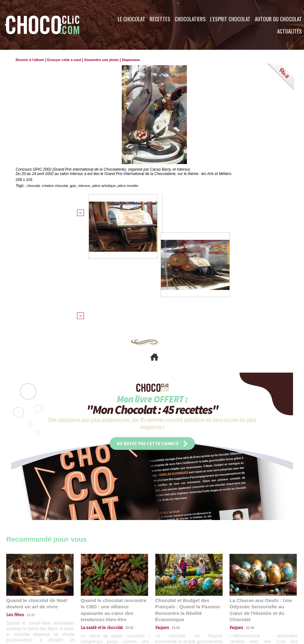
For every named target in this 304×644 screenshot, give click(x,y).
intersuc (89, 186)
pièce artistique (110, 186)
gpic (77, 186)
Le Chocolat (131, 19)
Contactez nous (25, 606)
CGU (90, 606)
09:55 (125, 518)
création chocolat (57, 186)
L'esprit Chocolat (230, 19)
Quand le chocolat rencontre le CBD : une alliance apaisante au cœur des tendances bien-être (114, 504)
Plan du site (170, 606)
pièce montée (136, 186)
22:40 (248, 518)
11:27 (27, 512)
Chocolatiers (190, 19)
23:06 (173, 524)
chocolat (34, 186)
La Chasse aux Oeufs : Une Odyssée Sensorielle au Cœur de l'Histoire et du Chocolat (260, 504)
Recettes (160, 19)
